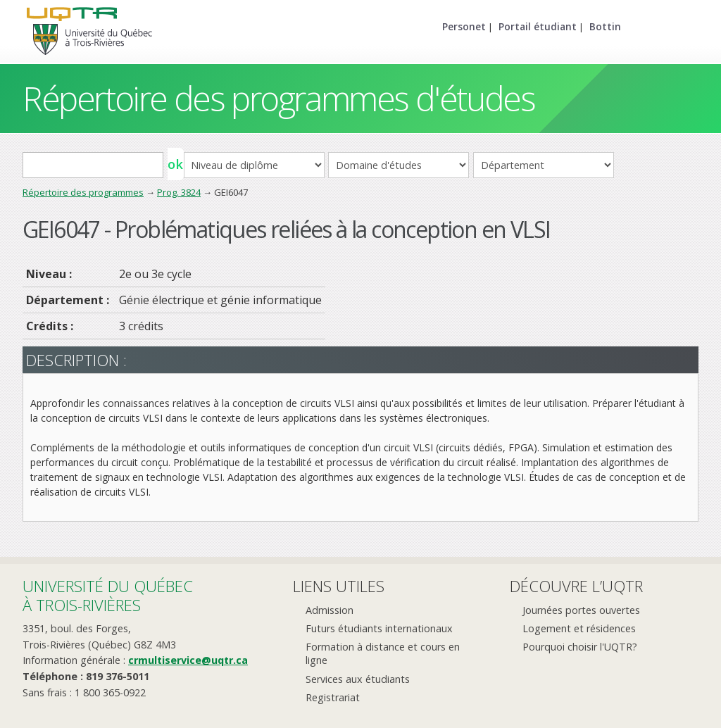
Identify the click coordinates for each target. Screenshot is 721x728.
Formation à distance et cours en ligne (383, 653)
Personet (464, 26)
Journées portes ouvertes (581, 610)
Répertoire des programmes (83, 192)
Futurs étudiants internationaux (379, 628)
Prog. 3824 (179, 192)
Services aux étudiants (358, 679)
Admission (330, 610)
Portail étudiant (538, 26)
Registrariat (333, 697)
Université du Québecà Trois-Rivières (108, 595)
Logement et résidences (579, 628)
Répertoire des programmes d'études (278, 98)
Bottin (605, 26)
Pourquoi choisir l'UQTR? (580, 647)
